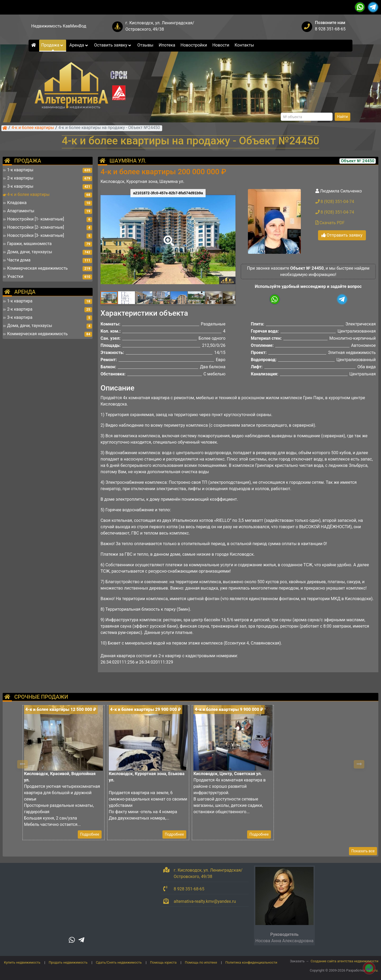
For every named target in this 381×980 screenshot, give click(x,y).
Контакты (244, 45)
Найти (343, 117)
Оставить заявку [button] (113, 45)
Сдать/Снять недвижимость (119, 962)
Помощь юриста (163, 962)
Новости (221, 45)
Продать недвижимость (68, 962)
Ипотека (167, 45)
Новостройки (194, 45)
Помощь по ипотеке (201, 962)
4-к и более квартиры (33, 128)
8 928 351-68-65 (330, 29)
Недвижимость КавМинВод (59, 26)
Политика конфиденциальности (251, 962)
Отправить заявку (342, 235)
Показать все (363, 851)
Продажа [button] (53, 45)
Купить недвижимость (22, 962)
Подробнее (90, 834)
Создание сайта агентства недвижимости (344, 961)
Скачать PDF (330, 223)
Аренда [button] (79, 45)
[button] (168, 237)
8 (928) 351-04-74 (335, 202)
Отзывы (145, 45)
